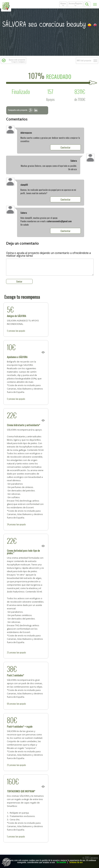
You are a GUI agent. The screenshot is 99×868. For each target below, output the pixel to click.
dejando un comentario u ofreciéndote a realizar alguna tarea (48, 254)
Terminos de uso (76, 862)
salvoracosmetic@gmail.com (59, 221)
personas (12, 331)
